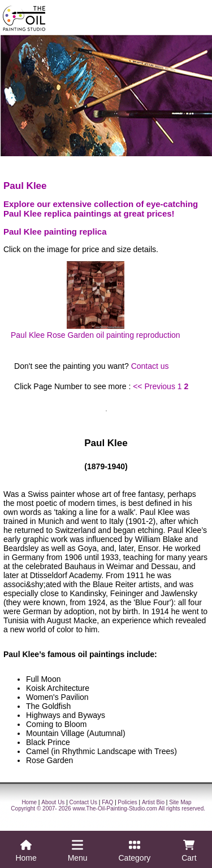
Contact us (150, 366)
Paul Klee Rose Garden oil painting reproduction (96, 300)
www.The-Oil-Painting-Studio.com (115, 808)
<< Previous (154, 386)
